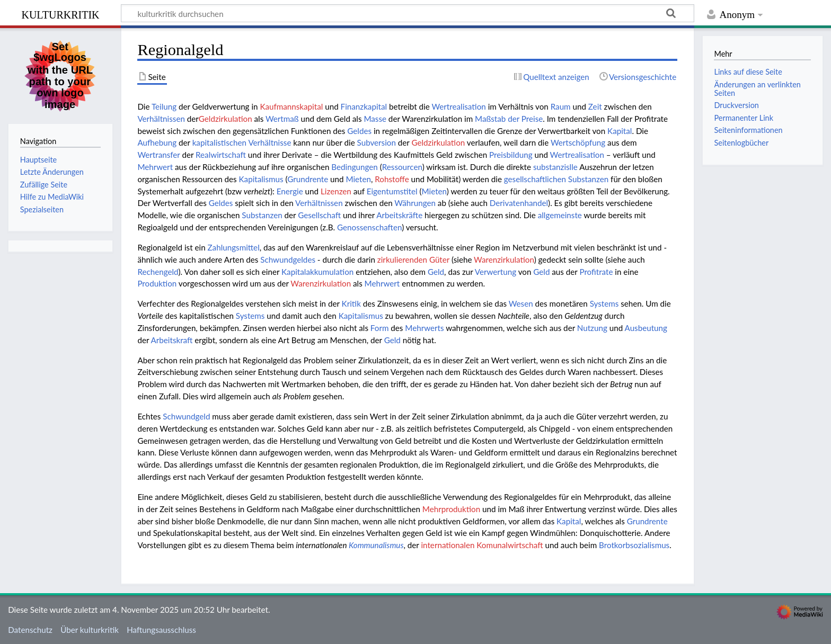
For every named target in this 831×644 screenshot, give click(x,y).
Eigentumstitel (392, 191)
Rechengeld (158, 272)
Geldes (359, 131)
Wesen (521, 303)
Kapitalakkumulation (317, 272)
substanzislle (555, 167)
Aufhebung (157, 142)
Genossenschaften (369, 227)
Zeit (595, 106)
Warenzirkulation (504, 260)
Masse (375, 119)
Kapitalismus (261, 179)
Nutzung (592, 328)
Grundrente (308, 179)
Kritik (351, 303)
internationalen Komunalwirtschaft (482, 545)
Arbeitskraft (172, 340)
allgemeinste (560, 215)
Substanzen (588, 179)
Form (380, 328)
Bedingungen (354, 167)
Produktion (157, 283)
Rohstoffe (392, 179)
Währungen (415, 203)
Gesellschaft (319, 215)
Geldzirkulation (226, 119)
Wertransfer (158, 155)
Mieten (358, 179)
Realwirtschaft (221, 155)
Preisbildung (511, 155)
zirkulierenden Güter (413, 260)
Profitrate (596, 272)
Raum (561, 106)
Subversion (377, 142)
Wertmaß (282, 119)
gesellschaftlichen (535, 179)
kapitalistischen (219, 142)
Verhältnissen (161, 119)
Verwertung (496, 272)
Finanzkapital (364, 106)
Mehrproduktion (451, 509)
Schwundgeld (186, 416)
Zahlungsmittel (234, 247)
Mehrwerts (424, 328)
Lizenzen (336, 191)
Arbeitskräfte (399, 215)
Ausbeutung (646, 328)
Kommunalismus (376, 545)
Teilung (164, 106)
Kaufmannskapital (291, 106)
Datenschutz (30, 630)
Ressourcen (402, 167)
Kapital (620, 131)
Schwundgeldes (288, 260)
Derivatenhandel (519, 203)
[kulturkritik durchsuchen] (408, 13)
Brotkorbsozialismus (634, 545)
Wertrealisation (458, 106)
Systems (604, 303)
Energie (290, 191)
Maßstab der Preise (509, 119)
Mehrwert (155, 167)
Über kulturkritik (90, 630)
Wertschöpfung (578, 142)
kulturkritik (60, 14)
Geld (436, 272)
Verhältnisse (269, 142)
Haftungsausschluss (161, 630)
